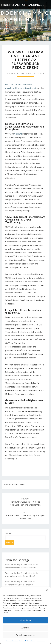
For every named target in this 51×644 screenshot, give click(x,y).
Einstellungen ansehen (26, 635)
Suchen (9, 533)
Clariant (18, 134)
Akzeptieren (26, 620)
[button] (47, 590)
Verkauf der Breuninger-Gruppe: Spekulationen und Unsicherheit (26, 502)
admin (14, 73)
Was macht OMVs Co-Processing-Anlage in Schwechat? (26, 515)
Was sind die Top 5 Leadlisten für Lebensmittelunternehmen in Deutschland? (20, 585)
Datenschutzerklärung (27, 641)
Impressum (41, 641)
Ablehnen (26, 628)
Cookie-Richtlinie (12, 641)
